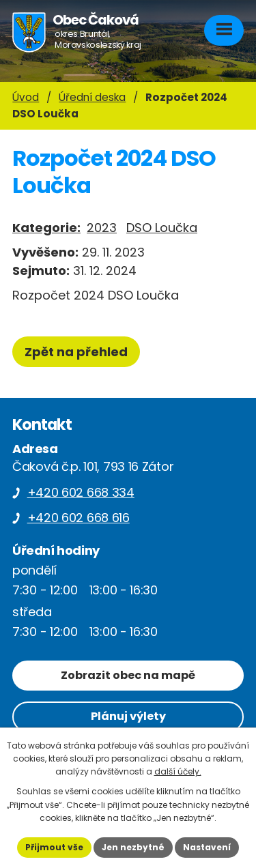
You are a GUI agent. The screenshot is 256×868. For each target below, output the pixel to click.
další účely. (178, 771)
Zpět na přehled (76, 352)
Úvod (26, 97)
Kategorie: (46, 228)
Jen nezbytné (133, 847)
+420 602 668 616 (79, 518)
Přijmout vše (54, 847)
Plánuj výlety (128, 716)
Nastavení (207, 847)
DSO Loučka (162, 228)
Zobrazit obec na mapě (128, 675)
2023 (102, 228)
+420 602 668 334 (81, 492)
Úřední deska (92, 97)
